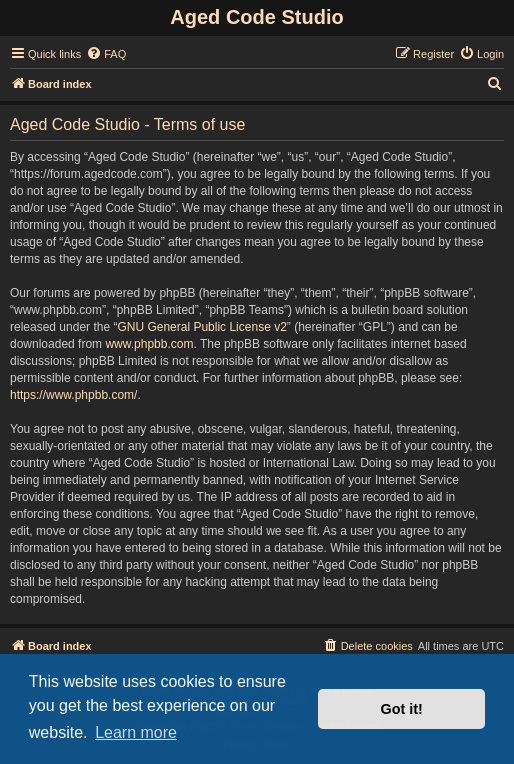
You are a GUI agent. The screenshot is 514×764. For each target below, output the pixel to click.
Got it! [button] (402, 709)
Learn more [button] (136, 732)
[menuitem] (106, 54)
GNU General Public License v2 (201, 327)
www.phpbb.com (149, 344)
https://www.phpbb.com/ (73, 395)
